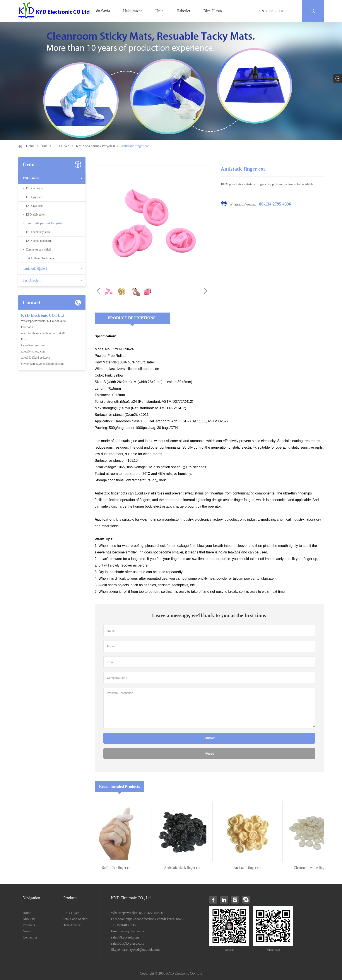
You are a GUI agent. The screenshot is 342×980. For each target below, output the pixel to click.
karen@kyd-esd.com (34, 345)
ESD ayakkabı (35, 206)
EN (262, 11)
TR (281, 11)
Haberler (183, 11)
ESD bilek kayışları (38, 232)
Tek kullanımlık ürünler (40, 258)
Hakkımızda (133, 11)
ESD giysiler (34, 197)
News (27, 931)
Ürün (159, 11)
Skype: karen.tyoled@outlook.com (42, 364)
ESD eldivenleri (36, 215)
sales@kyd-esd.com (33, 352)
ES (271, 11)
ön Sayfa (103, 11)
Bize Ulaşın (212, 11)
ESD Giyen (61, 146)
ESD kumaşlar (35, 188)
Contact (32, 302)
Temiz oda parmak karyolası (95, 146)
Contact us (30, 937)
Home (30, 146)
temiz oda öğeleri (35, 269)
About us (29, 919)
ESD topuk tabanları (38, 241)
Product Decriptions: (132, 318)
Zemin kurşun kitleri (38, 250)
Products (29, 925)
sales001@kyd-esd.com (35, 358)
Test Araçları (32, 280)
